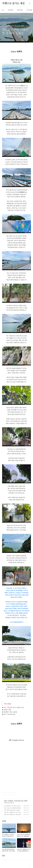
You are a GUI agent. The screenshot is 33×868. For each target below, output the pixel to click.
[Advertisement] (16, 740)
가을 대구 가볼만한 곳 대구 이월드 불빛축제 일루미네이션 (13, 813)
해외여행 (20, 10)
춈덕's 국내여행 (8, 801)
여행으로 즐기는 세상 (13, 3)
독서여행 (29, 10)
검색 (26, 3)
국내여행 (10, 10)
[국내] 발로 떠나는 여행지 (21, 801)
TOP (29, 867)
